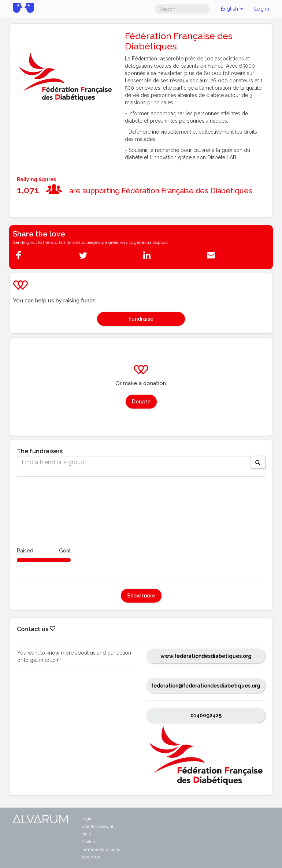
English (232, 9)
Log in (262, 9)
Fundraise (141, 319)
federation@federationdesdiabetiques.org (206, 686)
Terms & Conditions (101, 849)
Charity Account (98, 826)
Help (86, 834)
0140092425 (206, 715)
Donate (141, 402)
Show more (141, 596)
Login (87, 819)
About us (91, 857)
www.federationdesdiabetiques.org (206, 656)
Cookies (90, 842)
